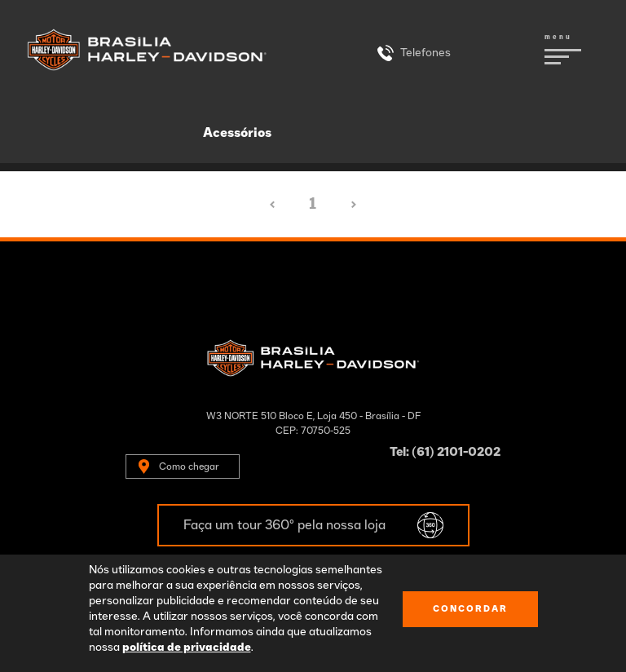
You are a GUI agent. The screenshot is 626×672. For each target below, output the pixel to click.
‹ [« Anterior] (272, 204)
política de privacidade (187, 648)
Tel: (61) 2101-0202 (445, 452)
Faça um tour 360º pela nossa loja (284, 525)
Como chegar (189, 466)
